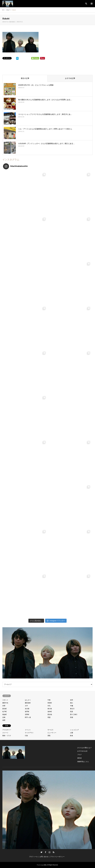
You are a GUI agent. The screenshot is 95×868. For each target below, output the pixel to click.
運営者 (79, 758)
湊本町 (50, 712)
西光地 (50, 714)
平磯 (72, 706)
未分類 (27, 709)
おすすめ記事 (70, 78)
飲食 (72, 736)
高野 (4, 720)
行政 (26, 736)
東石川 (72, 709)
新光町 (5, 709)
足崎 (4, 717)
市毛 (49, 706)
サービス (50, 730)
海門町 (27, 712)
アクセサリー (7, 730)
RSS (54, 852)
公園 (72, 733)
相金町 (5, 714)
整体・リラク (7, 736)
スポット (5, 700)
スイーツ (5, 733)
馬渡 (49, 717)
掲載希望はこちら (83, 762)
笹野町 (27, 714)
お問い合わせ (44, 857)
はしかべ (28, 700)
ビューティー (52, 733)
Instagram (49, 852)
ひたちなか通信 (42, 865)
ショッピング (74, 730)
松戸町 (5, 712)
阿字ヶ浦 (28, 717)
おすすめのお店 (82, 751)
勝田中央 (5, 703)
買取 (49, 736)
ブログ (79, 755)
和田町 (50, 703)
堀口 (72, 703)
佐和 (72, 700)
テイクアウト (29, 733)
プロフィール (33, 857)
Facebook (46, 852)
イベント (28, 730)
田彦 (72, 712)
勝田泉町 (28, 703)
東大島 (50, 709)
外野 (4, 706)
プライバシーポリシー (57, 857)
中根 (49, 700)
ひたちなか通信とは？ (85, 748)
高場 (72, 717)
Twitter (41, 852)
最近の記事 (25, 78)
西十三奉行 (74, 714)
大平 (26, 706)
